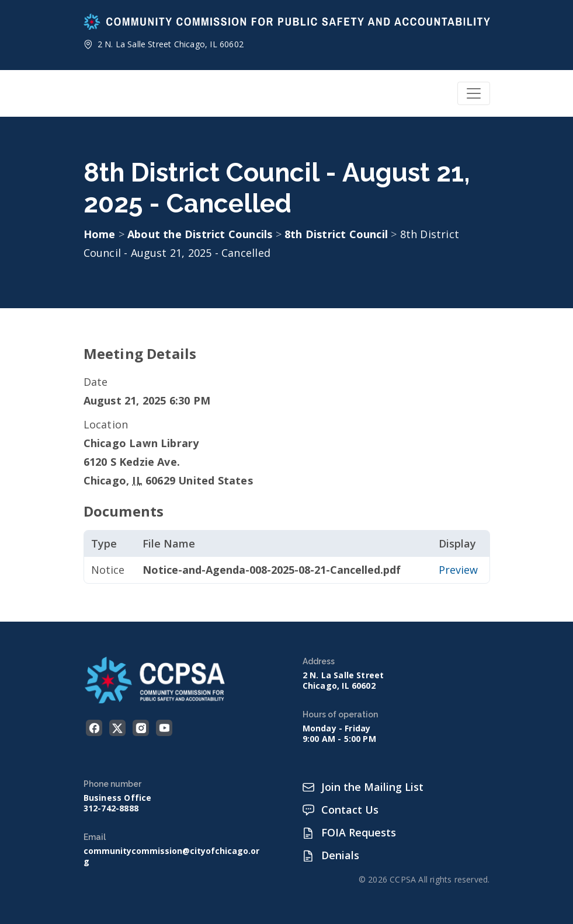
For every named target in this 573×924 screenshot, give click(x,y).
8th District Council (338, 234)
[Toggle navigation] (474, 93)
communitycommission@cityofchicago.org (171, 856)
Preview (458, 570)
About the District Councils (202, 234)
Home (100, 234)
